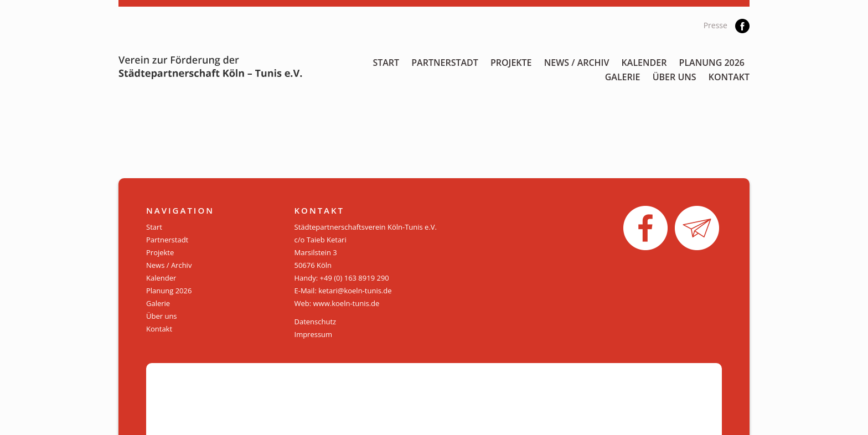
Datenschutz (316, 322)
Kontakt (729, 77)
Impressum (314, 334)
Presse (715, 25)
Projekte (511, 63)
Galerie (623, 77)
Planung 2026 (712, 63)
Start (386, 63)
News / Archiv (577, 63)
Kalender (644, 63)
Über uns (675, 77)
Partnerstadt (445, 63)
